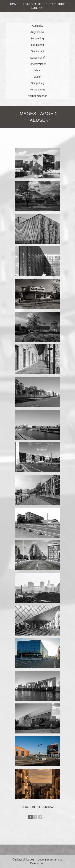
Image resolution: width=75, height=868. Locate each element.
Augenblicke (37, 32)
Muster (37, 77)
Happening (38, 38)
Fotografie (32, 4)
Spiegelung (37, 83)
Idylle (37, 70)
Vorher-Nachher (37, 96)
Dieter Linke (55, 4)
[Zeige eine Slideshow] (37, 807)
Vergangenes (37, 90)
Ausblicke (38, 26)
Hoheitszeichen (38, 64)
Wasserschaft (37, 58)
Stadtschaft (37, 51)
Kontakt (38, 8)
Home (14, 4)
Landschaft (37, 45)
